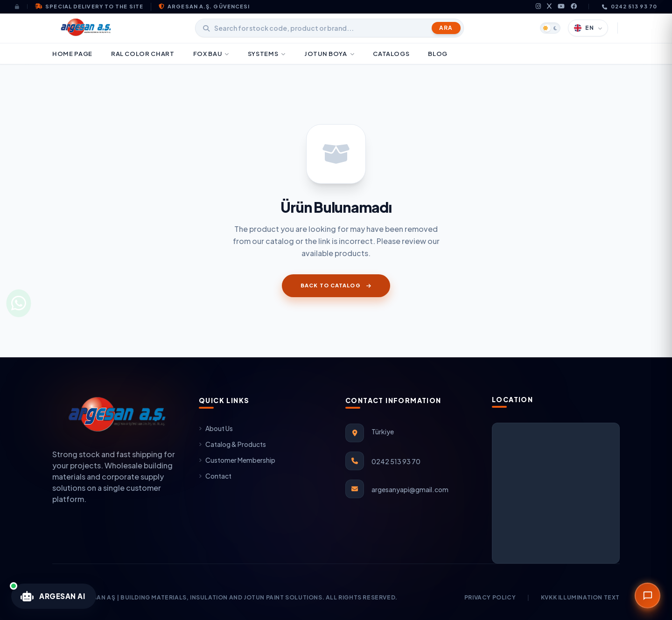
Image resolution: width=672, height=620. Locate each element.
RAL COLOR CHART (143, 54)
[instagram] (539, 7)
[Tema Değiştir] (550, 28)
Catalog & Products (232, 444)
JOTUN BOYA (329, 54)
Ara (446, 28)
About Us (216, 428)
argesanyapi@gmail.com (410, 489)
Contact (215, 476)
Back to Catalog (336, 285)
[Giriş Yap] (21, 7)
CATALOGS (391, 54)
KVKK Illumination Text (580, 597)
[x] (549, 7)
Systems (267, 54)
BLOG (438, 54)
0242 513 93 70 (630, 6)
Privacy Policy (490, 597)
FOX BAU (211, 54)
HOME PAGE (72, 54)
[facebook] (574, 7)
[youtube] (561, 7)
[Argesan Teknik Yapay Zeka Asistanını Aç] (54, 596)
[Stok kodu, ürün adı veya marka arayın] (329, 28)
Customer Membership (237, 460)
